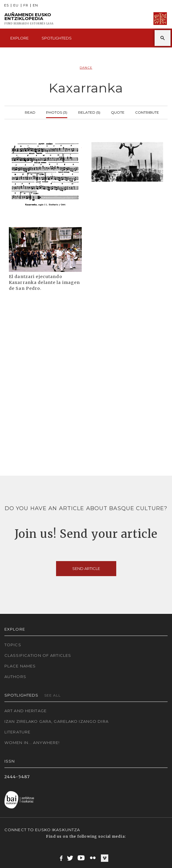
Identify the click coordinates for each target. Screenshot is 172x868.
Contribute (147, 112)
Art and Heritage (26, 711)
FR (26, 5)
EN (35, 5)
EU (16, 5)
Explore (19, 38)
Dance (86, 68)
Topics (13, 645)
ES (6, 5)
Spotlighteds (57, 38)
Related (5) (89, 112)
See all (53, 695)
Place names (20, 666)
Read (30, 112)
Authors (15, 677)
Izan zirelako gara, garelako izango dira (56, 721)
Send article (86, 568)
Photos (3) (57, 112)
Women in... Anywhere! (32, 743)
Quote (118, 112)
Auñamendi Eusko (29, 19)
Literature (17, 732)
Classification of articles (38, 655)
